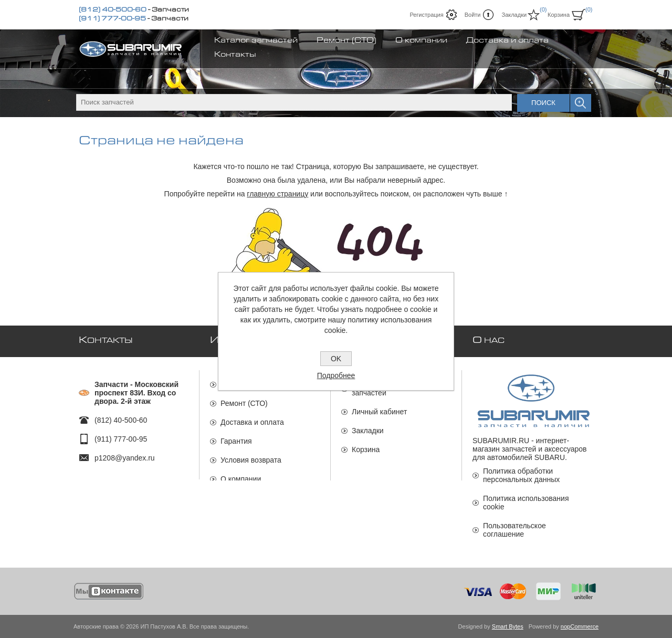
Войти (473, 15)
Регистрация (426, 15)
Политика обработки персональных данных (521, 475)
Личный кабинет (379, 407)
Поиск (543, 103)
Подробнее (336, 375)
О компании (241, 474)
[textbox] (294, 102)
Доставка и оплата (252, 417)
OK (336, 359)
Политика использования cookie (526, 503)
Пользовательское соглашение (514, 530)
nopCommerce (580, 626)
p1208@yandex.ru (125, 453)
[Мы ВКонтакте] (109, 591)
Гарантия (236, 436)
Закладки (368, 426)
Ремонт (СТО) (244, 399)
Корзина (366, 445)
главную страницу (277, 194)
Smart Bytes (508, 626)
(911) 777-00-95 (112, 19)
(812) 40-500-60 (113, 11)
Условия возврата (251, 455)
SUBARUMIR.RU (501, 441)
